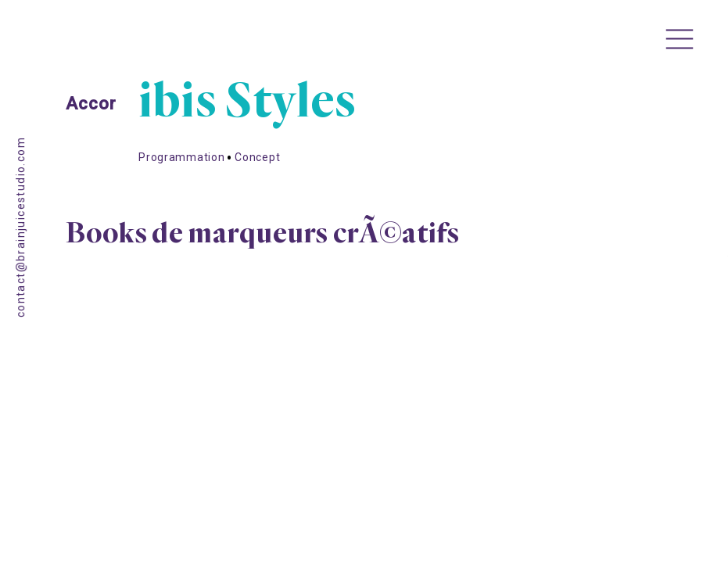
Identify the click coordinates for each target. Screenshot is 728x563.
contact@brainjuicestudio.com (21, 227)
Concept (257, 180)
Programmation (181, 180)
